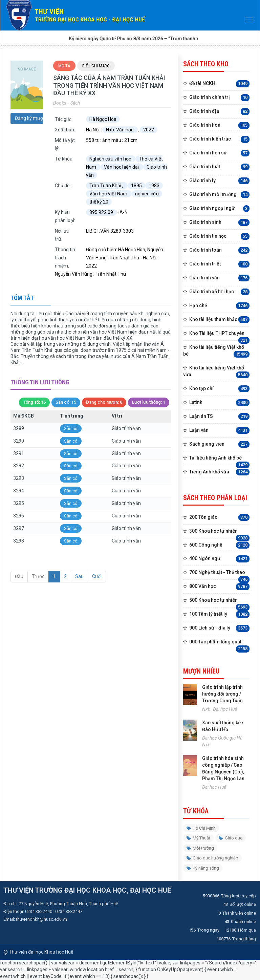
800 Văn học (219, 587)
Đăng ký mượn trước (29, 118)
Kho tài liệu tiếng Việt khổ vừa (216, 372)
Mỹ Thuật (198, 838)
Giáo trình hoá (219, 125)
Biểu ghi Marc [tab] (96, 66)
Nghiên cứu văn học (111, 159)
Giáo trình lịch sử (219, 153)
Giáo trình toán (219, 250)
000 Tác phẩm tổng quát (219, 644)
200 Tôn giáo (219, 518)
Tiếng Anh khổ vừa (219, 472)
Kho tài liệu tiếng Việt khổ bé (216, 351)
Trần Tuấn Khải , (107, 186)
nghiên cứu (147, 194)
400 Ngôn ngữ (219, 559)
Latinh (219, 403)
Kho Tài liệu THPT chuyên (219, 335)
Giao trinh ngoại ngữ (219, 209)
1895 (136, 186)
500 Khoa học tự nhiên (219, 602)
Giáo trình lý (219, 181)
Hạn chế (219, 306)
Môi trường (200, 848)
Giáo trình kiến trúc (219, 139)
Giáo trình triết (219, 264)
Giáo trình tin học (219, 237)
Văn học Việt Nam (109, 194)
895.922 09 (101, 212)
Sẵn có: (66, 402)
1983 (154, 186)
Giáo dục (231, 838)
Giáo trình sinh (219, 223)
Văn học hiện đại (122, 167)
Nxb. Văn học (120, 130)
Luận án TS (219, 417)
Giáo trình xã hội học (219, 292)
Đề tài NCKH (219, 84)
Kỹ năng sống (203, 868)
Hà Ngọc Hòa (103, 119)
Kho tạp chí (219, 389)
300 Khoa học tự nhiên (219, 533)
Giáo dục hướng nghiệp (212, 858)
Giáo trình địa (219, 112)
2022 (149, 130)
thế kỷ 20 (99, 202)
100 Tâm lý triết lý (219, 614)
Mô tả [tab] (64, 66)
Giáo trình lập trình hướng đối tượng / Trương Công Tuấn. (223, 694)
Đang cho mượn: (104, 402)
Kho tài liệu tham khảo (219, 320)
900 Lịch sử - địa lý (219, 628)
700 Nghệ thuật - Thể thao (219, 574)
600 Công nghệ (219, 545)
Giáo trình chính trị (219, 98)
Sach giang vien (219, 444)
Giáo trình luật (219, 167)
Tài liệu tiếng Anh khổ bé (219, 460)
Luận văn (219, 431)
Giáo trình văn (219, 278)
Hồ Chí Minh (201, 828)
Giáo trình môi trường (219, 195)
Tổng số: (34, 402)
